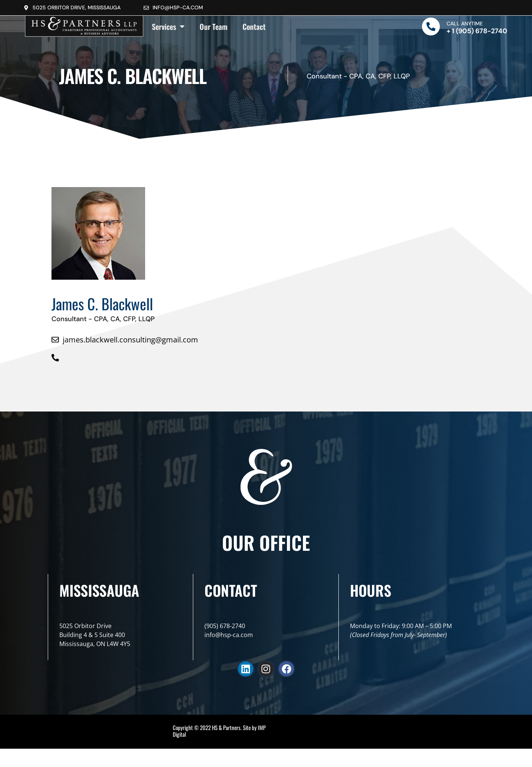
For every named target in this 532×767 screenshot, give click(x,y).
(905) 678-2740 (225, 626)
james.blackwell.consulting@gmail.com (130, 340)
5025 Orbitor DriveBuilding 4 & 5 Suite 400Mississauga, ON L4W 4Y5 (95, 635)
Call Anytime (465, 24)
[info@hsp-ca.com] (146, 8)
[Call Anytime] (431, 27)
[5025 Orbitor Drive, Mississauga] (26, 8)
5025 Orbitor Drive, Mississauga (76, 7)
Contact (254, 27)
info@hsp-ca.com (178, 7)
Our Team (214, 27)
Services (168, 27)
